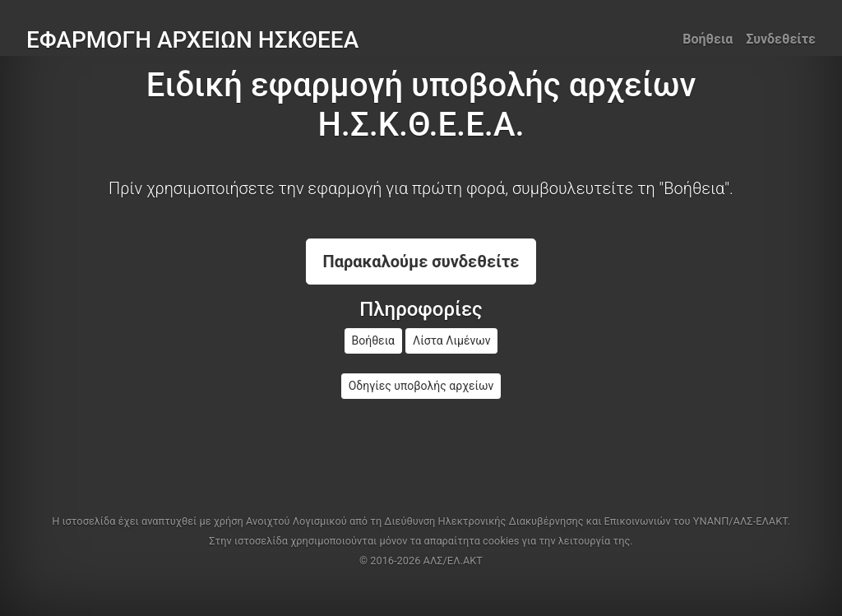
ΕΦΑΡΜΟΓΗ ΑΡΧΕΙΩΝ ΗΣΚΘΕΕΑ (192, 40)
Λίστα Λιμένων (451, 340)
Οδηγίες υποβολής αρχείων (421, 386)
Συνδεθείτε (781, 39)
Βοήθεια (708, 39)
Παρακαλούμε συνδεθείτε (421, 262)
